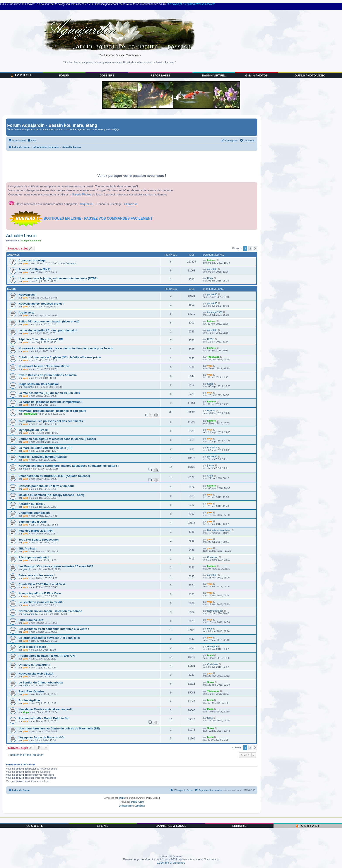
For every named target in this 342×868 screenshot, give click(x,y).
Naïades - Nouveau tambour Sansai (43, 457)
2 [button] (250, 248)
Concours (71, 263)
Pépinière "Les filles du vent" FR (41, 339)
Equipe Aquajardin (31, 241)
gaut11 (26, 569)
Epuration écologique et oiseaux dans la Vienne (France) (57, 439)
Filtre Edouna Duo (31, 620)
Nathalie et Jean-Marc (219, 530)
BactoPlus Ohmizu (31, 691)
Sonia (210, 682)
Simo (210, 718)
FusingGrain (30, 414)
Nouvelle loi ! (27, 295)
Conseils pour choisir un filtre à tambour (46, 486)
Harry (210, 278)
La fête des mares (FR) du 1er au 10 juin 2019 (49, 393)
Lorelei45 (28, 387)
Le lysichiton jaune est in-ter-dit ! (41, 602)
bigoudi (211, 410)
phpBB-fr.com (137, 802)
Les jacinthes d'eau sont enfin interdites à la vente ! (54, 629)
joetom (26, 469)
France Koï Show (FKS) (34, 269)
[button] (255, 248)
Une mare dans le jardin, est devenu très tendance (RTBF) (58, 278)
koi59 (26, 685)
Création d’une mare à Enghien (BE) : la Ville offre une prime (60, 357)
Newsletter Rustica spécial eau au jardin (46, 709)
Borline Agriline (29, 700)
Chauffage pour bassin (34, 513)
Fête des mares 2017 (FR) (36, 531)
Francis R (212, 448)
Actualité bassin (21, 236)
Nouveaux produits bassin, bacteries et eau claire (52, 411)
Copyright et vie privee (171, 863)
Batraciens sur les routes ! (37, 575)
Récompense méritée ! (34, 557)
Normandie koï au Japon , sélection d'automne (50, 611)
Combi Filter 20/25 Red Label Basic (42, 584)
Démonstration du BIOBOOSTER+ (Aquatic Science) (54, 476)
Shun (210, 476)
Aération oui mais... (32, 504)
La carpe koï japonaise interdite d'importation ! (50, 402)
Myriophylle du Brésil (33, 430)
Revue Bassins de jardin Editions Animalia (48, 375)
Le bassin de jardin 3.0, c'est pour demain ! (48, 330)
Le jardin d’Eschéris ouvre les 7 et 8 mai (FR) (49, 638)
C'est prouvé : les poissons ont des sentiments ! (52, 421)
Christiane (213, 557)
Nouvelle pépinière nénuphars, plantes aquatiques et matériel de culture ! (69, 466)
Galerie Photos (82, 194)
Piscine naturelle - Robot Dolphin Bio (44, 718)
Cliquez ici (86, 204)
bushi (210, 655)
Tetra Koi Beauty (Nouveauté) (39, 540)
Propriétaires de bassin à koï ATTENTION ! (47, 656)
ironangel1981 (215, 312)
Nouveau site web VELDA (36, 674)
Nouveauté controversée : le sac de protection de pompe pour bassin (66, 348)
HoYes (211, 339)
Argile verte (27, 313)
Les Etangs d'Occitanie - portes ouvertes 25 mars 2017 (56, 566)
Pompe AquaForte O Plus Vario (40, 593)
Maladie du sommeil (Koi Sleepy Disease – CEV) (51, 495)
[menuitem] (32, 141)
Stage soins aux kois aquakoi (39, 384)
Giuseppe (212, 646)
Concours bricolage (32, 260)
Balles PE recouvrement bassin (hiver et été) (49, 321)
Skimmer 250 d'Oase (33, 522)
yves (25, 263)
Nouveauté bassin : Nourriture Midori (44, 366)
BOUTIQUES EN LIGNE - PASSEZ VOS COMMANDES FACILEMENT (98, 218)
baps (210, 629)
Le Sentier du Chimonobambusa (41, 682)
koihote (211, 260)
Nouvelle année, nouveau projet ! (41, 304)
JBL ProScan (27, 548)
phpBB (122, 798)
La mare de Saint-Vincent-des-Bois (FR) (45, 448)
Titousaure (213, 357)
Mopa (26, 712)
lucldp (210, 384)
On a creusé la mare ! (33, 647)
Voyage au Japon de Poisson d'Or (42, 737)
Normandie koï (31, 614)
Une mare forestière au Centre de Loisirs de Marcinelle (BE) (59, 728)
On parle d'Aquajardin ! (34, 665)
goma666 (212, 269)
